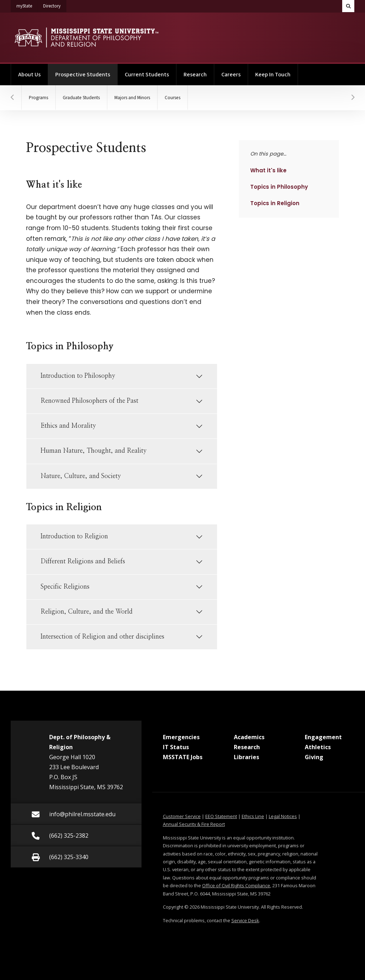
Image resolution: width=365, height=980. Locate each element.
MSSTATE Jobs (183, 757)
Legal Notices (283, 816)
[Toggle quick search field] (348, 6)
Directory (55, 5)
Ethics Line (253, 816)
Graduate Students (81, 98)
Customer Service (182, 816)
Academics (249, 737)
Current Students (147, 75)
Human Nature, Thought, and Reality (94, 451)
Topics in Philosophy (279, 187)
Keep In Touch (273, 75)
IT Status (176, 747)
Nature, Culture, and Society (81, 476)
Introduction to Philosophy (78, 376)
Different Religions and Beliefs (83, 562)
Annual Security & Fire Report (194, 824)
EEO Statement (221, 816)
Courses (173, 98)
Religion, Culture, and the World (87, 612)
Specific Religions (65, 587)
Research (195, 75)
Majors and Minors (132, 98)
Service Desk (245, 920)
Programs (38, 98)
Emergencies (181, 737)
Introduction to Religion (74, 537)
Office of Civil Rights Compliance (236, 885)
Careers (231, 75)
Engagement (323, 737)
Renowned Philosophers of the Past (89, 401)
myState (27, 5)
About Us (29, 75)
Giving (314, 757)
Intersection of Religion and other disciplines (102, 637)
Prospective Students (86, 71)
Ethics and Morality (68, 426)
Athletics (318, 747)
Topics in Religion (275, 203)
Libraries (246, 757)
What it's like (270, 170)
